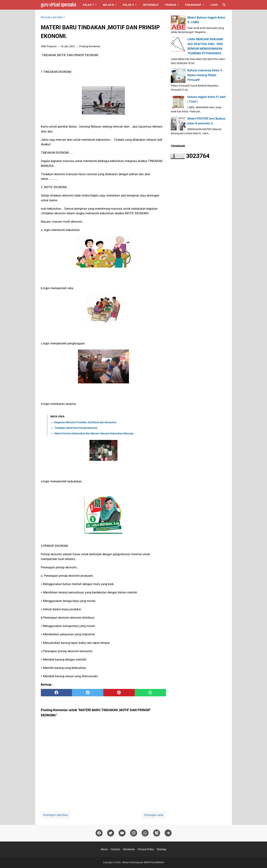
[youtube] (122, 833)
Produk (171, 5)
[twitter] (88, 693)
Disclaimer (129, 849)
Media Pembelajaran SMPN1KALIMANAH (143, 862)
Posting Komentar (90, 46)
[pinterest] (119, 693)
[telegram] (168, 833)
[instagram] (134, 833)
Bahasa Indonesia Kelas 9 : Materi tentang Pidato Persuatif (205, 75)
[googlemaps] (157, 833)
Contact (115, 849)
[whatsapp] (150, 693)
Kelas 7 (89, 5)
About (104, 849)
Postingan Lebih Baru (55, 815)
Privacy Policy (146, 849)
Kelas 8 (109, 5)
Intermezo (151, 5)
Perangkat (193, 5)
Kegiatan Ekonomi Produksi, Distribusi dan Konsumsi (85, 422)
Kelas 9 (128, 5)
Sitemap (162, 849)
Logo (214, 5)
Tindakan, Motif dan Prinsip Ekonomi (76, 428)
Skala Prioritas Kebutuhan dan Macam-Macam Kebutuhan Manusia (94, 433)
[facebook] (56, 693)
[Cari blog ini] (224, 5)
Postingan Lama (154, 815)
